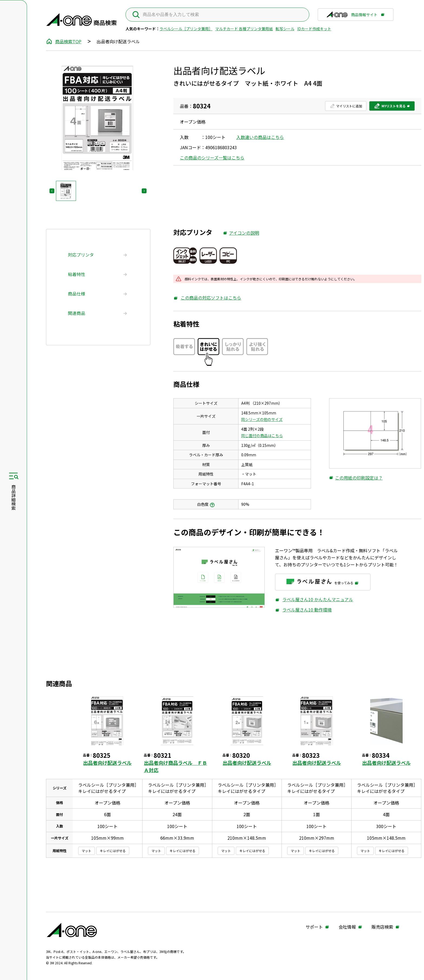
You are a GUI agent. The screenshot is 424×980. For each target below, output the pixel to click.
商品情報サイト (352, 16)
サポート (314, 927)
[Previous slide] (52, 191)
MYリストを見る (390, 107)
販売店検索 (382, 927)
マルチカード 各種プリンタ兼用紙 (244, 29)
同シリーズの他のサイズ (262, 419)
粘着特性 (77, 274)
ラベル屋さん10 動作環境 (303, 610)
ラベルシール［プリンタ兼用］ (186, 29)
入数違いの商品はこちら (260, 137)
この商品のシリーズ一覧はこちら (212, 158)
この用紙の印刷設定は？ (356, 478)
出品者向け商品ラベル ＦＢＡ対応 (175, 766)
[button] (66, 191)
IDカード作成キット (314, 29)
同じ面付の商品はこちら (262, 436)
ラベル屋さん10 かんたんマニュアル (314, 599)
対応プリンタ (81, 255)
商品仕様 (77, 294)
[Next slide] (144, 191)
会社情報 (347, 927)
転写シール (285, 29)
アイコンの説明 (241, 233)
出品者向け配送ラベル (107, 763)
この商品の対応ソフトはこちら (207, 298)
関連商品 (77, 313)
